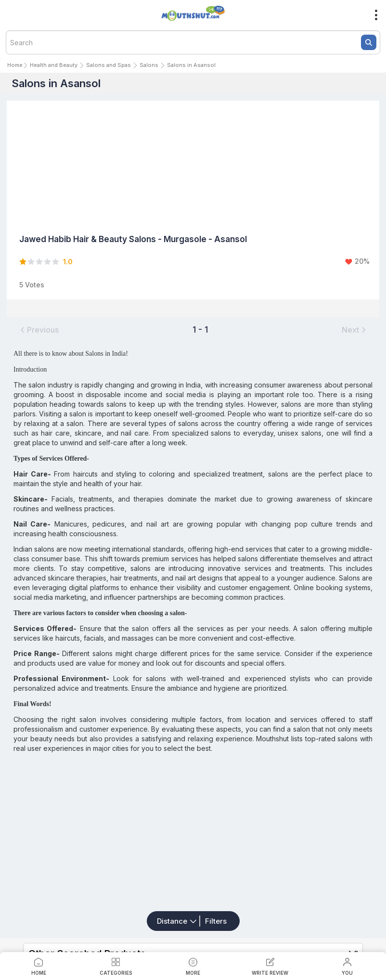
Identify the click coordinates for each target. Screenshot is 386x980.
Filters (216, 921)
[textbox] (193, 42)
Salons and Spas (109, 65)
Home (15, 65)
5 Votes (32, 285)
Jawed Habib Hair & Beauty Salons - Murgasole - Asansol (133, 239)
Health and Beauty (54, 65)
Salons (149, 65)
